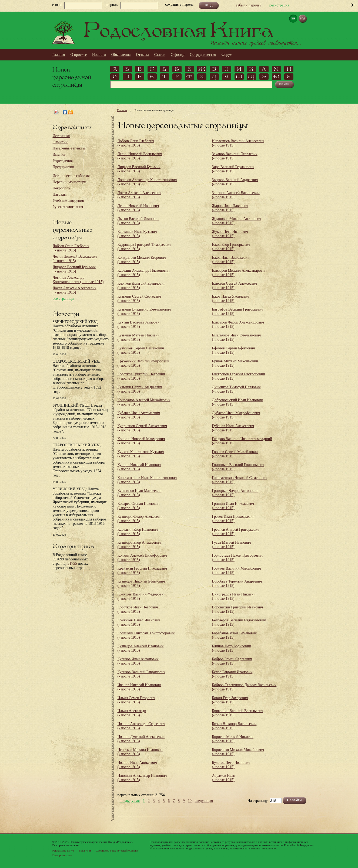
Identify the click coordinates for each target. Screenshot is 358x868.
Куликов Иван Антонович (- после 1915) (138, 661)
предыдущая (130, 801)
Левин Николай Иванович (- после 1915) (138, 208)
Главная (59, 55)
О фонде (178, 55)
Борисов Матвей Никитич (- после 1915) (233, 739)
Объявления (121, 55)
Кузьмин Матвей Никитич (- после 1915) (138, 337)
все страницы (63, 299)
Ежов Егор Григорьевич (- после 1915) (231, 247)
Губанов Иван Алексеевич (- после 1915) (233, 428)
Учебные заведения (68, 201)
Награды (60, 194)
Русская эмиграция (68, 207)
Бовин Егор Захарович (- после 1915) (230, 700)
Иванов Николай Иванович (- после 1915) (139, 687)
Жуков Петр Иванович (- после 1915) (230, 234)
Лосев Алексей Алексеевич (75, 290)
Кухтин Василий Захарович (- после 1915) (140, 324)
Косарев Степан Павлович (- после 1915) (139, 506)
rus (293, 18)
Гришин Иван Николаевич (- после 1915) (233, 506)
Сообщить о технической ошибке (117, 850)
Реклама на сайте (63, 850)
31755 (72, 564)
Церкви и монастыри (70, 182)
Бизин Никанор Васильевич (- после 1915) (234, 726)
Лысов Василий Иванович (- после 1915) (138, 221)
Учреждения (63, 161)
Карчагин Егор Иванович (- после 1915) (138, 532)
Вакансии (85, 850)
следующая (204, 801)
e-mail (57, 5)
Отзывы (142, 55)
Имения (59, 154)
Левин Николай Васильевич (75, 259)
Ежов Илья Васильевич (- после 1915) (231, 260)
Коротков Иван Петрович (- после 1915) (138, 609)
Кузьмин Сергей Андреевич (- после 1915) (140, 389)
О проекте (79, 55)
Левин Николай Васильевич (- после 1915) (140, 156)
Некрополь (61, 188)
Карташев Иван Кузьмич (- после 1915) (137, 234)
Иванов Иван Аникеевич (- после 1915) (137, 765)
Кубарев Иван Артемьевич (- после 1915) (139, 415)
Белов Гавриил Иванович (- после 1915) (232, 674)
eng (302, 18)
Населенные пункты (69, 148)
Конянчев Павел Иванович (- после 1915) (139, 622)
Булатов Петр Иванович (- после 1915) (231, 765)
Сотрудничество (203, 55)
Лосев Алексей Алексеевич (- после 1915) (139, 195)
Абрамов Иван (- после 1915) (224, 778)
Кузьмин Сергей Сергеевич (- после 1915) (139, 299)
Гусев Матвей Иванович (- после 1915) (232, 545)
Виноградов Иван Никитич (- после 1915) (234, 596)
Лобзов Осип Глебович (71, 248)
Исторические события (71, 176)
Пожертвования (62, 855)
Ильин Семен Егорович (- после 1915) (136, 700)
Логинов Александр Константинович (78, 280)
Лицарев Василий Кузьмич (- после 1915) (139, 169)
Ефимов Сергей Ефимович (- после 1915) (234, 350)
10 (190, 801)
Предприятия (63, 167)
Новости (99, 55)
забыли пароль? (249, 5)
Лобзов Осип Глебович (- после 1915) (136, 143)
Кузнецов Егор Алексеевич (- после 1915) (139, 545)
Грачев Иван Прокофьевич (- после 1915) (233, 519)
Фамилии (60, 142)
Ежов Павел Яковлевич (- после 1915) (231, 299)
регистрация (279, 5)
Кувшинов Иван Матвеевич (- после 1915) (140, 493)
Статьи (160, 55)
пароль (112, 5)
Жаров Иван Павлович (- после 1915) (230, 208)
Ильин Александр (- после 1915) (132, 713)
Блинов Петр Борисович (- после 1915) (232, 648)
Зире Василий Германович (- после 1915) (233, 169)
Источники (61, 136)
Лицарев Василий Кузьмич (74, 269)
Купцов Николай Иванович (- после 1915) (139, 467)
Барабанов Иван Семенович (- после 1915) (235, 635)
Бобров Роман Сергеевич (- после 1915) (232, 661)
